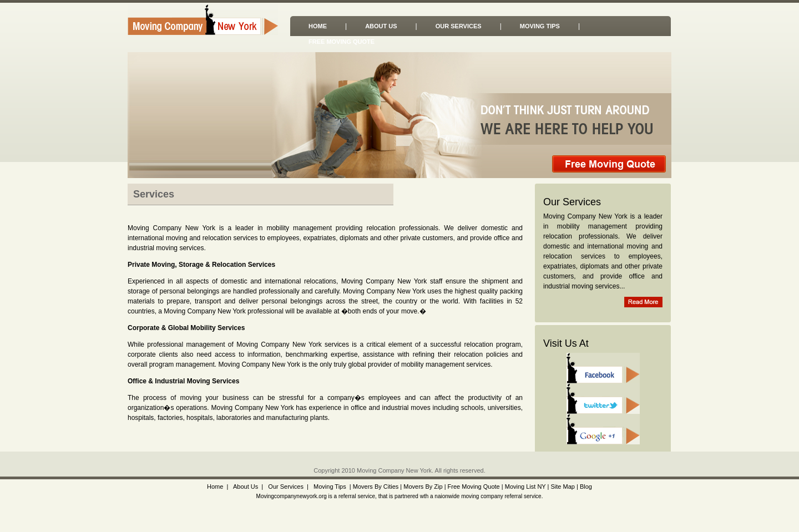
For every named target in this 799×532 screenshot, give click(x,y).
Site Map (562, 487)
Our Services (459, 26)
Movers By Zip (423, 487)
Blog (586, 487)
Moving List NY (525, 487)
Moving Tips (540, 26)
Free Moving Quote (342, 42)
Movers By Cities (375, 487)
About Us (381, 26)
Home (318, 26)
